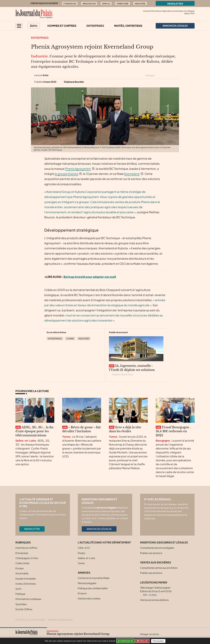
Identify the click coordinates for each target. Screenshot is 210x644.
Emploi (106, 4)
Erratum (82, 593)
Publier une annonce (151, 553)
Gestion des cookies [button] (89, 598)
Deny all (143, 641)
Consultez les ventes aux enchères (159, 568)
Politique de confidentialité (93, 588)
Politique (20, 594)
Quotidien (21, 604)
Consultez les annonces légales (157, 548)
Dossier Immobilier (26, 579)
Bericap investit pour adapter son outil (90, 277)
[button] (19, 26)
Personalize (159, 641)
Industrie (140, 4)
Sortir (18, 589)
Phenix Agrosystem (78, 169)
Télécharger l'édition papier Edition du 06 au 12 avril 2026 (156, 591)
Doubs (81, 553)
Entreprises (95, 26)
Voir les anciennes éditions (154, 600)
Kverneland (132, 174)
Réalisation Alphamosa (60, 620)
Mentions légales (87, 583)
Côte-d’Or (84, 548)
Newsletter (175, 4)
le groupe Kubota (66, 174)
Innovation (89, 4)
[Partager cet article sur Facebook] (165, 75)
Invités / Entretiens (128, 26)
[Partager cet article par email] (177, 75)
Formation (70, 4)
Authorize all (126, 641)
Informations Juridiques (28, 599)
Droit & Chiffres (24, 609)
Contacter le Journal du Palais (94, 578)
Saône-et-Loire (86, 558)
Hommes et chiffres (62, 26)
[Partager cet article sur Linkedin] (171, 75)
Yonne (70, 339)
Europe (20, 568)
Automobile (22, 573)
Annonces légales (99, 529)
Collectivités (22, 563)
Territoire (122, 4)
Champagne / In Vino (27, 558)
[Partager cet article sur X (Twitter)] (159, 75)
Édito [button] (34, 26)
